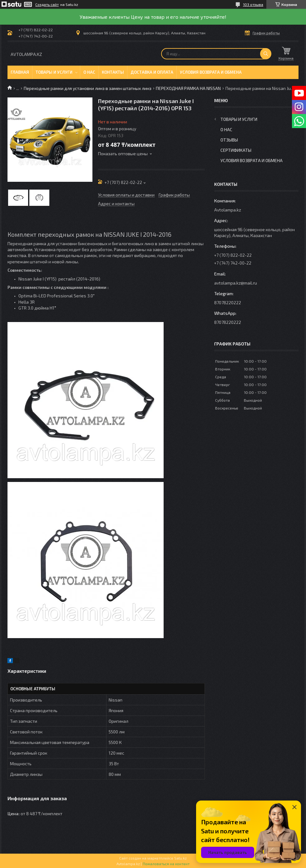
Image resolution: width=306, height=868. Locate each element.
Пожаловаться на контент (166, 864)
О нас (89, 72)
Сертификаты (236, 150)
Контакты (113, 72)
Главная (20, 72)
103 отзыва (253, 4)
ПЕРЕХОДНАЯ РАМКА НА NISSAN (188, 88)
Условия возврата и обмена (211, 72)
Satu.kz (180, 858)
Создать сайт (47, 4)
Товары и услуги (54, 72)
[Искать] (266, 54)
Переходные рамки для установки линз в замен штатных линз (88, 88)
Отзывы (229, 140)
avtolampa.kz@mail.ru (236, 283)
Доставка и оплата (152, 72)
